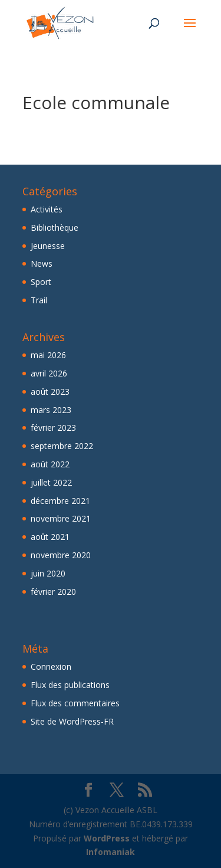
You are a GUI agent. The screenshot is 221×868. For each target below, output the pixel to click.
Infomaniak (111, 852)
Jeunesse (48, 246)
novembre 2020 (61, 555)
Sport (41, 282)
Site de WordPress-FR (72, 721)
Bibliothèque (55, 227)
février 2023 (53, 428)
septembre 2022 (62, 446)
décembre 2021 (60, 501)
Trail (39, 300)
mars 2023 (51, 410)
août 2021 (50, 537)
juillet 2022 (51, 482)
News (42, 263)
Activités (47, 209)
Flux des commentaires (75, 703)
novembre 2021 (61, 518)
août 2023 (50, 392)
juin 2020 (48, 573)
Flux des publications (70, 685)
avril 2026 (49, 373)
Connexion (51, 666)
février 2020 (53, 592)
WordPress (107, 838)
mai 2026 (48, 355)
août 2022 (50, 464)
